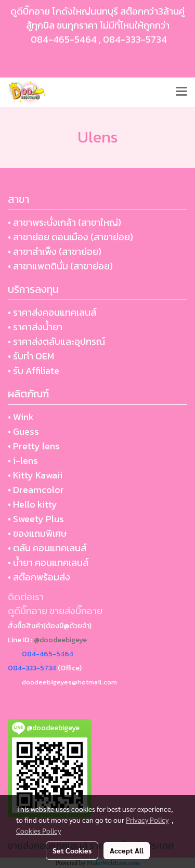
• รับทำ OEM (31, 356)
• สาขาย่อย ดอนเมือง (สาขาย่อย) (70, 237)
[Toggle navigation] (181, 92)
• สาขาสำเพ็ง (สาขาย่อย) (55, 251)
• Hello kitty (32, 504)
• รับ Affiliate (34, 371)
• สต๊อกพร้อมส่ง (39, 577)
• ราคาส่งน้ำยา (35, 327)
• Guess (23, 431)
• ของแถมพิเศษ (37, 533)
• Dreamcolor (36, 490)
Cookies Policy (38, 831)
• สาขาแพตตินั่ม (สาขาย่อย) (60, 266)
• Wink (21, 417)
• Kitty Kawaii (35, 475)
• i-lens (23, 461)
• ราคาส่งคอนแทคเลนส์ (52, 312)
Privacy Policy (147, 820)
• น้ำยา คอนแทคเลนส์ (48, 562)
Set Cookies (72, 850)
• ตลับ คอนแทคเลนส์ (47, 548)
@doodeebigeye (60, 640)
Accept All (127, 850)
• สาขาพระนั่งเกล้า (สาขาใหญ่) (64, 222)
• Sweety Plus (36, 519)
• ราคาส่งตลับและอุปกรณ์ (56, 341)
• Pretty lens (34, 446)
